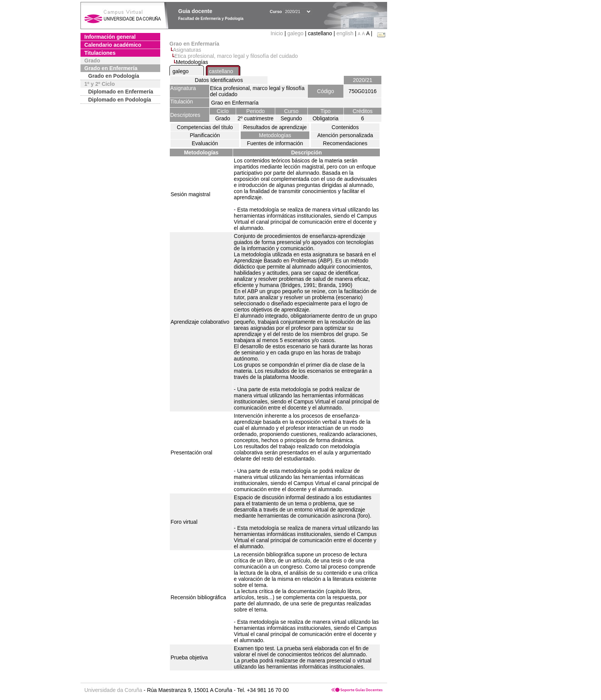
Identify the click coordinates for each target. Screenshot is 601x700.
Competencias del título (205, 127)
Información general (110, 37)
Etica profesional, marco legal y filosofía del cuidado (236, 56)
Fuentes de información (275, 143)
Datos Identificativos (219, 80)
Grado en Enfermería (111, 68)
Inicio (278, 33)
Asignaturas (187, 50)
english (345, 33)
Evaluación (205, 143)
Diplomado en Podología (120, 100)
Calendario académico (113, 45)
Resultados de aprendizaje (275, 127)
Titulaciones (100, 53)
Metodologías (275, 135)
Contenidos (345, 127)
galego (296, 33)
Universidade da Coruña (113, 690)
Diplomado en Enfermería (121, 92)
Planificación (205, 135)
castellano (221, 71)
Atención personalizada (345, 135)
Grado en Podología (114, 76)
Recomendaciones (345, 143)
